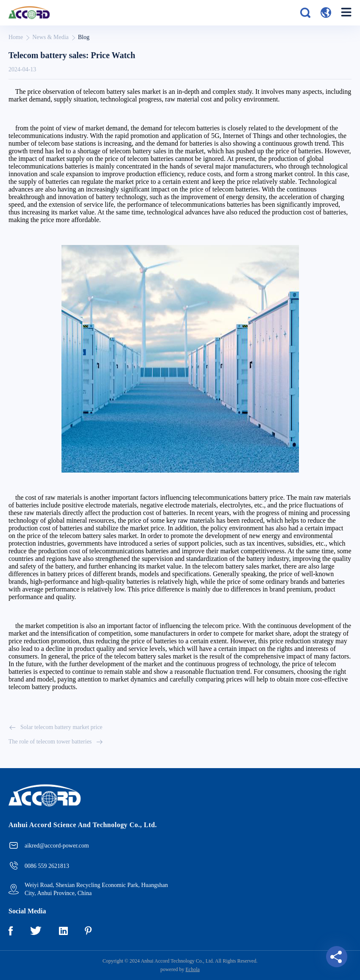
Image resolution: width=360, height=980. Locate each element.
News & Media (50, 37)
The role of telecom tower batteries (56, 742)
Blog (84, 37)
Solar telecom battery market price (56, 727)
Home (16, 37)
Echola (193, 969)
